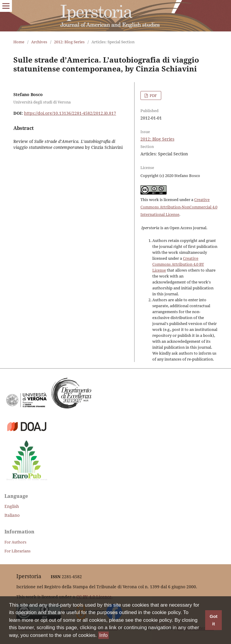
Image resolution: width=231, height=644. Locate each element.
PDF (153, 95)
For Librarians (18, 551)
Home (19, 42)
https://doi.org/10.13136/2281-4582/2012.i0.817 (70, 113)
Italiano (12, 515)
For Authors (15, 542)
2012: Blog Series (69, 42)
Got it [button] (213, 620)
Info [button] (103, 635)
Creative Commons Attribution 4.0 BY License (178, 264)
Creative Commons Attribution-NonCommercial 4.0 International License (179, 207)
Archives (39, 42)
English (12, 506)
